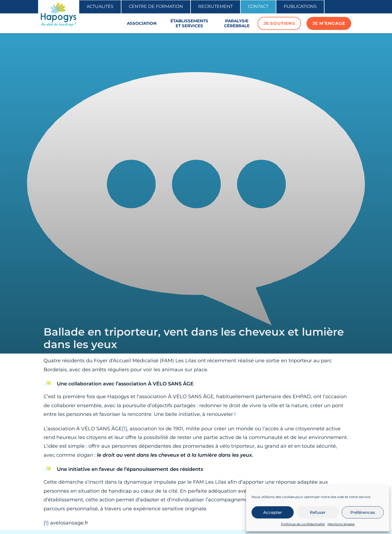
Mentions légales (341, 524)
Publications (300, 6)
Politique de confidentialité (303, 524)
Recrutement (215, 6)
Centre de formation (156, 6)
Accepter (273, 512)
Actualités (100, 6)
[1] (125, 429)
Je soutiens (279, 23)
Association (142, 23)
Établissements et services (189, 23)
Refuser (318, 512)
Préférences (363, 512)
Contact (258, 6)
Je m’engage (329, 23)
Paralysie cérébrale (237, 23)
